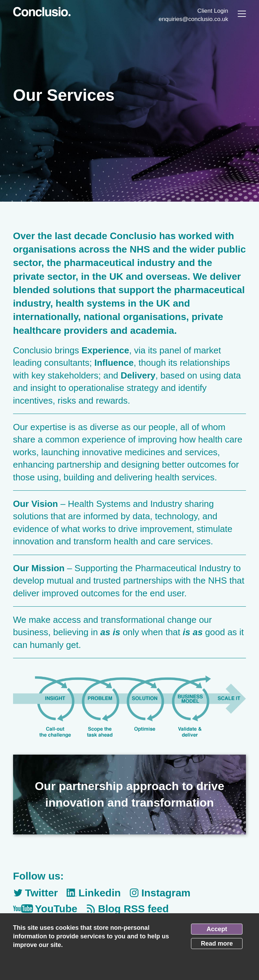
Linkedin (100, 893)
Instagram (166, 893)
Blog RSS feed (133, 909)
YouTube (56, 909)
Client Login (213, 11)
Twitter (42, 893)
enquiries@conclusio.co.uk (193, 19)
